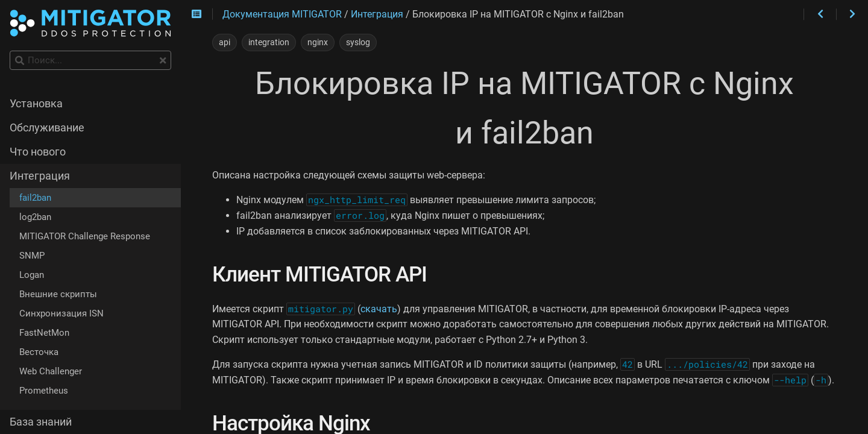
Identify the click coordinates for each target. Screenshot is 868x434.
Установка (36, 104)
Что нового (38, 152)
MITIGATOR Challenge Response (85, 236)
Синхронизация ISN (61, 313)
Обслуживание (47, 128)
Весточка (39, 352)
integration (269, 42)
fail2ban (35, 198)
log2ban (35, 217)
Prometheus (44, 391)
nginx (318, 42)
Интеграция (40, 176)
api (225, 42)
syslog (358, 42)
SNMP (32, 256)
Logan (32, 275)
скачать (379, 309)
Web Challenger (51, 371)
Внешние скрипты (58, 294)
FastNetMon (44, 333)
